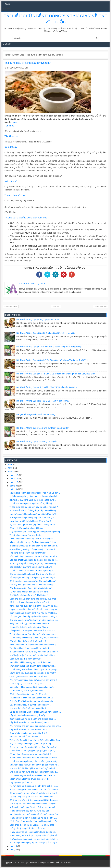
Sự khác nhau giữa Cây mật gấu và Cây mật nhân (32, 525)
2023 (10, 465)
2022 (10, 468)
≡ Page (6, 4)
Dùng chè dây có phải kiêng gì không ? (27, 528)
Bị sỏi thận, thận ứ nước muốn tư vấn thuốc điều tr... (33, 655)
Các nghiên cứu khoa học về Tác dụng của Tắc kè (32, 574)
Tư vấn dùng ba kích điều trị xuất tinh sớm (29, 592)
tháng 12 (14, 475)
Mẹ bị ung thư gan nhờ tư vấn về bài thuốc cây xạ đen (34, 814)
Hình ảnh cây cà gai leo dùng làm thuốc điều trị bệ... (33, 832)
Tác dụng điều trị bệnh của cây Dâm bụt (28, 553)
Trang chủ (56, 307)
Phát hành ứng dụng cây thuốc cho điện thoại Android (34, 496)
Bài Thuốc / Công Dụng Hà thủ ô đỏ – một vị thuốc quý (43, 401)
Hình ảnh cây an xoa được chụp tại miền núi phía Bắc (34, 835)
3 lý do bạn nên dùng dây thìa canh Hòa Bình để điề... (34, 606)
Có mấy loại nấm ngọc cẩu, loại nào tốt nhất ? (30, 754)
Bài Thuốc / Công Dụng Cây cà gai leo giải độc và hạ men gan (46, 333)
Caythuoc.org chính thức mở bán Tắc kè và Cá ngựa (33, 609)
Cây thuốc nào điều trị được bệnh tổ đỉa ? (28, 729)
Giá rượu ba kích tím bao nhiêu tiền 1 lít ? (28, 733)
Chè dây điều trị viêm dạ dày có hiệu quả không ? (32, 585)
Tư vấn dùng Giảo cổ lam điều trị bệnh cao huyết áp (33, 669)
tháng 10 (14, 482)
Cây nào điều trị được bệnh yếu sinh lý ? (28, 641)
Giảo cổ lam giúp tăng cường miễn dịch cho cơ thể (32, 549)
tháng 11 (14, 479)
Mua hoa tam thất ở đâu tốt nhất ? (25, 737)
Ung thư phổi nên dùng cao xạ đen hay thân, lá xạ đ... (34, 772)
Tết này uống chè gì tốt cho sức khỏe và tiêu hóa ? (32, 797)
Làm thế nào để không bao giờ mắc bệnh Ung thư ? (33, 514)
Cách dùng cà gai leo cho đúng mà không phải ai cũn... (34, 821)
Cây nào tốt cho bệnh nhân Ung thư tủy (27, 715)
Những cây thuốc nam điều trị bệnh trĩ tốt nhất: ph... (33, 666)
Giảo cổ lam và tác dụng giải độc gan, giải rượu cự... (33, 751)
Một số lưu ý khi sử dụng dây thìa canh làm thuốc (32, 687)
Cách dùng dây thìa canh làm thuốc (25, 659)
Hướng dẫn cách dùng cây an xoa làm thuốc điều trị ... (34, 839)
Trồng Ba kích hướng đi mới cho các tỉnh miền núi (32, 631)
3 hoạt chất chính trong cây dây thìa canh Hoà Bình (33, 542)
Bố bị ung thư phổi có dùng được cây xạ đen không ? (33, 563)
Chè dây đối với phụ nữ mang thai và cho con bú (32, 701)
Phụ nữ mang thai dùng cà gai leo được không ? (31, 744)
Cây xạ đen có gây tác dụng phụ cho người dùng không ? (35, 532)
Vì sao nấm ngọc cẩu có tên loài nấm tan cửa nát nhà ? (34, 790)
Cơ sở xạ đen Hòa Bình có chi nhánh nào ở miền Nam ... (35, 712)
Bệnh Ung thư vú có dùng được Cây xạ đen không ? (33, 581)
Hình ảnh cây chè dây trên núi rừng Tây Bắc (29, 811)
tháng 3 (14, 850)
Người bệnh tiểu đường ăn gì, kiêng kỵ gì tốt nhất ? (33, 673)
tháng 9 (14, 486)
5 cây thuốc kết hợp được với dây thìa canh (29, 623)
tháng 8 (14, 489)
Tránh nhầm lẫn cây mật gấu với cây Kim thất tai (31, 698)
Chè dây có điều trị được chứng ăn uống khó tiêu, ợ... (34, 620)
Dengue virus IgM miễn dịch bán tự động (36, 414)
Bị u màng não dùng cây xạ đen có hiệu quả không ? (33, 842)
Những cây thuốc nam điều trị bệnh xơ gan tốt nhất (33, 807)
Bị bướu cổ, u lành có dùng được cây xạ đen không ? (34, 510)
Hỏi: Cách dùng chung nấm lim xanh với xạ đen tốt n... (34, 556)
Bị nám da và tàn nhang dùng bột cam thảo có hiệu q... (34, 758)
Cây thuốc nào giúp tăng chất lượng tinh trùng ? (31, 588)
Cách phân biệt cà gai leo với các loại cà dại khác (32, 825)
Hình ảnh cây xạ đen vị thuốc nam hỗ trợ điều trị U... (33, 818)
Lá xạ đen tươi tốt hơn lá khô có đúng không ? (30, 521)
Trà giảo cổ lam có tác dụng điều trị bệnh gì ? (30, 648)
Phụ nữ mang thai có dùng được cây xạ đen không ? (33, 680)
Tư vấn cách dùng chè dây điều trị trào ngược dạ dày (33, 761)
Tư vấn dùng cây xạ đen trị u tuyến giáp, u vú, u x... (33, 634)
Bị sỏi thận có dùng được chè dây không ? (29, 595)
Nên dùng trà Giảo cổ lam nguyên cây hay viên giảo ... (34, 804)
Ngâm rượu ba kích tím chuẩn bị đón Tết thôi (30, 779)
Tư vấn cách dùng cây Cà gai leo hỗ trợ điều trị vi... (33, 503)
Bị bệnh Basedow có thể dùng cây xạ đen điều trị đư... (34, 546)
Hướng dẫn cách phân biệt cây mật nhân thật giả (32, 517)
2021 (10, 472)
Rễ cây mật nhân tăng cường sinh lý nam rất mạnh (32, 578)
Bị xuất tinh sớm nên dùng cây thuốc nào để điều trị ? (34, 652)
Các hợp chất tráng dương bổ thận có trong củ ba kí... (34, 560)
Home (7, 55)
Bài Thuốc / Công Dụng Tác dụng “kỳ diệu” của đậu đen (43, 428)
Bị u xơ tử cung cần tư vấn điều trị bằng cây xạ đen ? (34, 747)
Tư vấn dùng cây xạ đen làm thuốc (25, 535)
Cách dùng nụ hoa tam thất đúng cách (27, 684)
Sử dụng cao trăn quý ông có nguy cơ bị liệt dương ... (34, 800)
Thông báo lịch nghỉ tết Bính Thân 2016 (27, 828)
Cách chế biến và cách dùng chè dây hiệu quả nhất (33, 599)
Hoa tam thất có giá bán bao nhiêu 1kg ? (28, 708)
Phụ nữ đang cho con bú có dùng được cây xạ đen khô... (35, 726)
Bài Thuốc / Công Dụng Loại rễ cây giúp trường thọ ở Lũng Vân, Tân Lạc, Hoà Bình (56, 374)
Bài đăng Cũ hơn (101, 307)
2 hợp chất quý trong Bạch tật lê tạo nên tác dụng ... (33, 500)
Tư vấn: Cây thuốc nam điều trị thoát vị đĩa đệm (31, 571)
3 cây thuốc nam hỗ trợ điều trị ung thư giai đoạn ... (33, 719)
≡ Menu (7, 44)
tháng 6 (14, 846)
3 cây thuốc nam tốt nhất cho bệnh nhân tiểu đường (33, 645)
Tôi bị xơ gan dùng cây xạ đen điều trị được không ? (33, 616)
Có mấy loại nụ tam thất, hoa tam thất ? (27, 691)
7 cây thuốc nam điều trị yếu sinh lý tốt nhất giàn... (32, 539)
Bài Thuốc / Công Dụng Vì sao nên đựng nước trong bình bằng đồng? (49, 347)
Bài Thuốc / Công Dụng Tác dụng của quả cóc (38, 441)
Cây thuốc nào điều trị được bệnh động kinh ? (30, 705)
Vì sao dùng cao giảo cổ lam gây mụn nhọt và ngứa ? (34, 507)
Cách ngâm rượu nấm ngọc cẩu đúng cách (29, 694)
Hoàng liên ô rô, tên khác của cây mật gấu (29, 627)
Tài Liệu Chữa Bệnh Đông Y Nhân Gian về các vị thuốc (46, 863)
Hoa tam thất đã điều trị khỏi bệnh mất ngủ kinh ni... (33, 768)
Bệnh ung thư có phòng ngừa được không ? (29, 602)
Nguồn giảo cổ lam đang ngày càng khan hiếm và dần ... (35, 493)
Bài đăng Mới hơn (11, 307)
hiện (15, 122)
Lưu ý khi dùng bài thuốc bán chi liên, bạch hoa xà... (33, 775)
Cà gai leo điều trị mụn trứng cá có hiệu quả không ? (33, 793)
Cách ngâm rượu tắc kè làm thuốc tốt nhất (29, 677)
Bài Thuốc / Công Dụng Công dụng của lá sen (38, 320)
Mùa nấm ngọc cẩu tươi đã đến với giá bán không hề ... (35, 765)
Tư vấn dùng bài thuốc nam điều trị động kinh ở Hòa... (34, 786)
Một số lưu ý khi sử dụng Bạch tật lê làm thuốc (30, 662)
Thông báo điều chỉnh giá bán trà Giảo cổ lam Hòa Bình (35, 740)
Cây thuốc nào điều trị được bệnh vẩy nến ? (29, 722)
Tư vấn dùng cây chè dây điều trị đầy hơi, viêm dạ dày (34, 638)
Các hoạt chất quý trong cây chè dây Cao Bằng (31, 567)
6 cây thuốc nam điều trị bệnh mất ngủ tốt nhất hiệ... (33, 613)
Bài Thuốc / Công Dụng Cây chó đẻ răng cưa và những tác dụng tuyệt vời (52, 360)
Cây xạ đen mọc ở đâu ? (21, 782)
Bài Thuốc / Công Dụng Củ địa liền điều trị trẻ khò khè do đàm (47, 387)
